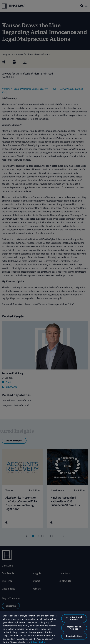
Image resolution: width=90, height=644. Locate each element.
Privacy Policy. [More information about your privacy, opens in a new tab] (38, 642)
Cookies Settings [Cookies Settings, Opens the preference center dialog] (74, 636)
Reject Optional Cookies (74, 628)
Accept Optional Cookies (74, 618)
